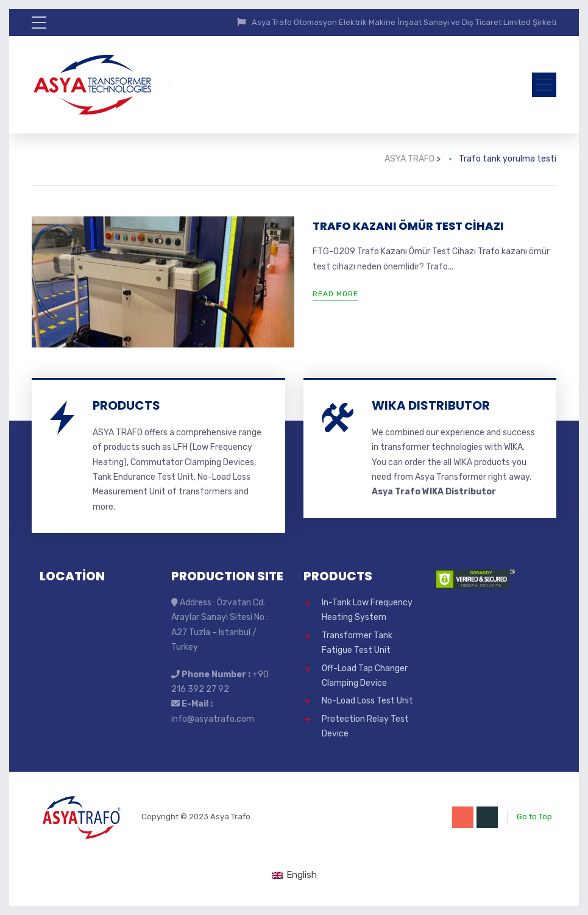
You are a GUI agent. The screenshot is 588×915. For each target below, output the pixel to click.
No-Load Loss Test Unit (367, 701)
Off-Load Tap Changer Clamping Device (365, 676)
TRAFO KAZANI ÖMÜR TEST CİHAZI (408, 226)
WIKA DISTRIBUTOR (431, 405)
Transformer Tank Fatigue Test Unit (357, 643)
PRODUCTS (126, 405)
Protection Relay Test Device (365, 726)
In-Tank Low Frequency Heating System (367, 610)
